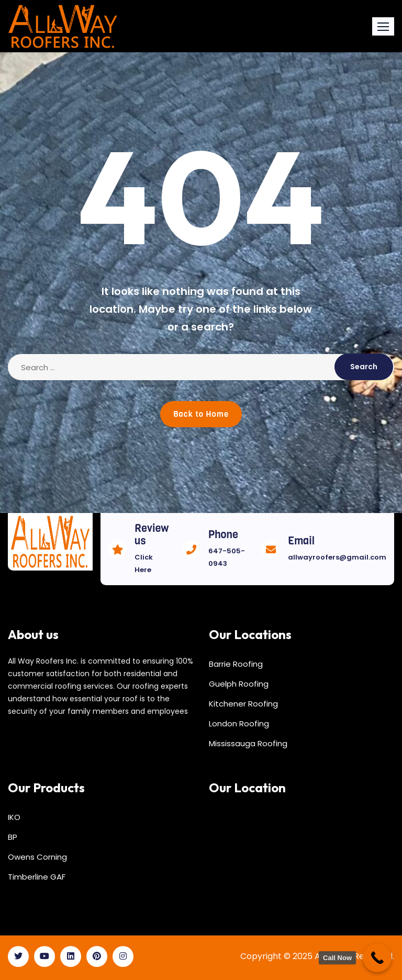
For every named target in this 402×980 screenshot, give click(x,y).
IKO (14, 817)
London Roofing (239, 723)
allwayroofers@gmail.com (337, 557)
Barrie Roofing (236, 664)
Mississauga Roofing (248, 743)
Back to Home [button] (201, 414)
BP (13, 837)
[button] (383, 26)
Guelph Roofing (239, 684)
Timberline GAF (37, 877)
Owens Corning (37, 857)
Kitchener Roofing (243, 704)
